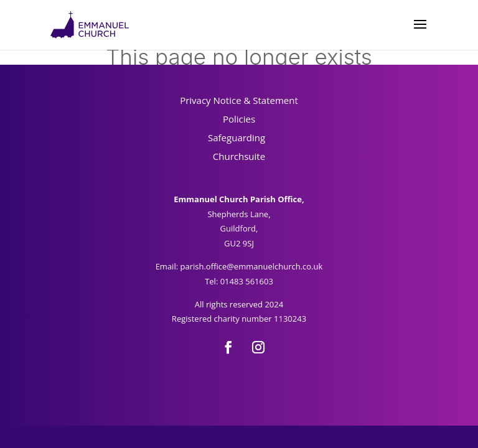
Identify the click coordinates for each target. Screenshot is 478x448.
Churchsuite (239, 156)
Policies (239, 119)
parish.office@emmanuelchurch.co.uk (251, 266)
